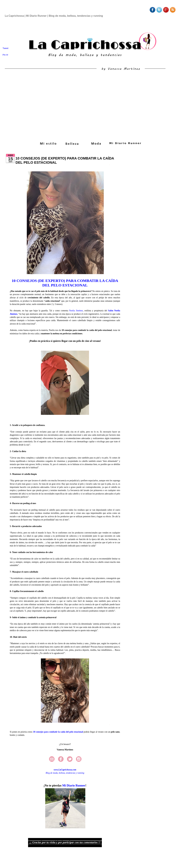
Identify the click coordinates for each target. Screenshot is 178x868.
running (81, 773)
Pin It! (6, 55)
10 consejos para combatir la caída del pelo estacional (58, 732)
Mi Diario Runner (74, 785)
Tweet (5, 48)
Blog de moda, (52, 773)
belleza (62, 773)
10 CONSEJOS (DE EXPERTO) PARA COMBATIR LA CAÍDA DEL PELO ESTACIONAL (65, 283)
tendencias (71, 773)
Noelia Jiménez (76, 311)
